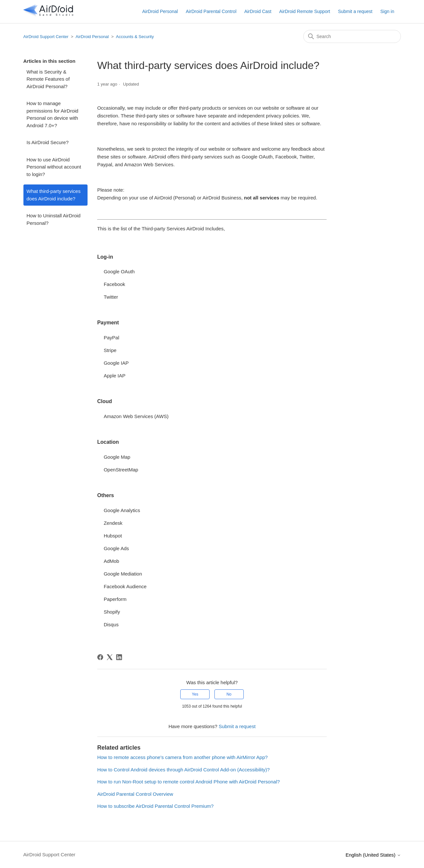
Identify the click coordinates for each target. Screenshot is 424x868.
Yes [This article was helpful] (195, 694)
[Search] (352, 36)
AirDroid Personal (160, 11)
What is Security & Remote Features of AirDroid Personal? (48, 79)
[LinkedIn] (119, 657)
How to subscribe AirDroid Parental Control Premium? (156, 806)
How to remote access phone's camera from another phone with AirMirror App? (183, 757)
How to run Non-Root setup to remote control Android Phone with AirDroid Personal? (189, 782)
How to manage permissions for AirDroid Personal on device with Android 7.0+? (53, 114)
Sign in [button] (387, 11)
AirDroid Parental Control (211, 11)
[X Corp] (110, 657)
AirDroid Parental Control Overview (135, 794)
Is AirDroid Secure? (48, 142)
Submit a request (355, 11)
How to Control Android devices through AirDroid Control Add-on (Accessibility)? (184, 770)
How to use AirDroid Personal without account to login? (54, 167)
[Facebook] (100, 657)
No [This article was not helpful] (229, 694)
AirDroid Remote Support (305, 11)
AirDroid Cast (258, 11)
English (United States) (373, 855)
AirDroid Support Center (46, 37)
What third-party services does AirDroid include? (54, 195)
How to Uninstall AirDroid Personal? (54, 219)
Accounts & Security (135, 37)
